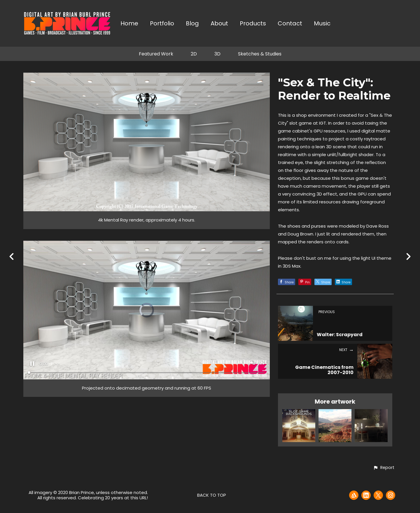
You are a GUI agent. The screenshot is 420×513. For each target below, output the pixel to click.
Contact (290, 24)
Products (253, 24)
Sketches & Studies (260, 54)
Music (322, 24)
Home (129, 24)
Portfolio (162, 24)
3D (217, 54)
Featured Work (156, 54)
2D (194, 54)
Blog (192, 24)
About (219, 24)
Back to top (212, 495)
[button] (384, 468)
